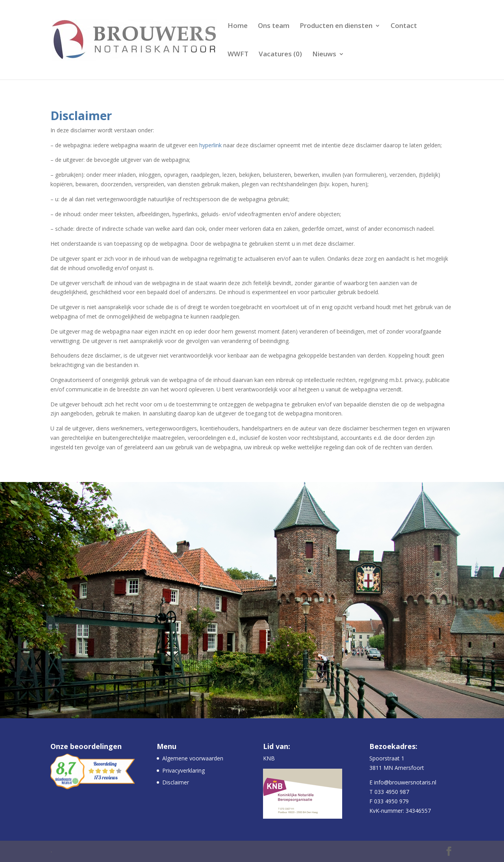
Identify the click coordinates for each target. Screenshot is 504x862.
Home (238, 26)
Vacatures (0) (280, 55)
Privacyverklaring (183, 770)
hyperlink (210, 145)
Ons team (274, 26)
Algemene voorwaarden (193, 758)
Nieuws (324, 55)
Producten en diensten (336, 26)
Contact (404, 26)
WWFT (238, 55)
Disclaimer (176, 782)
